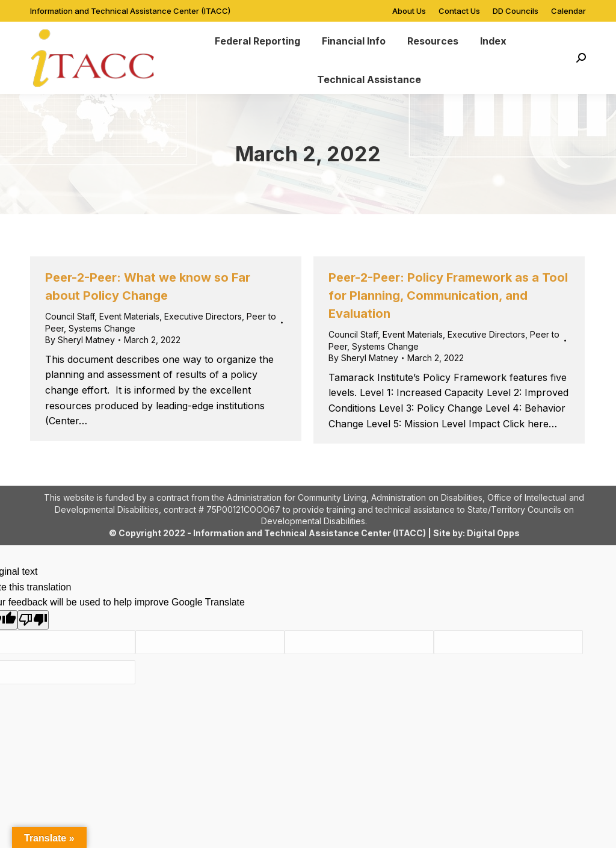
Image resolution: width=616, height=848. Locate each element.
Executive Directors (203, 316)
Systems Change (102, 328)
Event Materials (129, 316)
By (80, 340)
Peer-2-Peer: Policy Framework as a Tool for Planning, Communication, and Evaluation (448, 296)
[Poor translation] (33, 620)
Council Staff (70, 316)
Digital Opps (493, 533)
